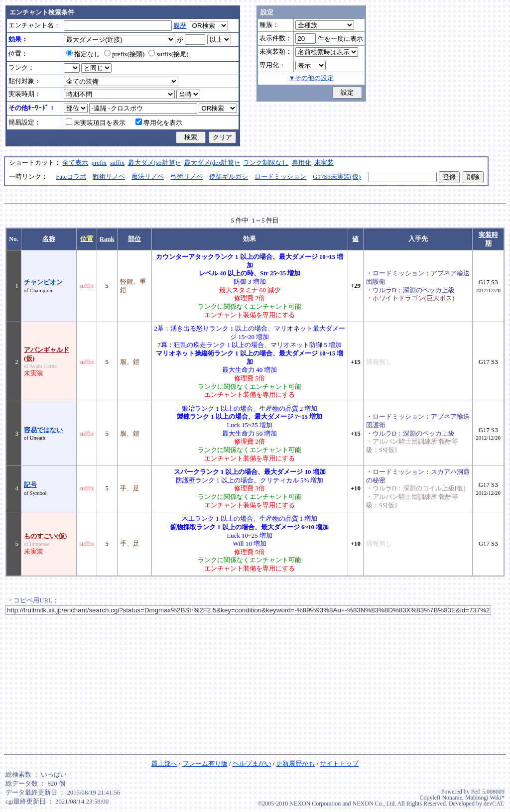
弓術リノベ (187, 177)
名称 (49, 239)
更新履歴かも (295, 764)
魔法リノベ (148, 177)
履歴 (180, 26)
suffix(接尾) (168, 54)
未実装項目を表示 (96, 123)
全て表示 (75, 163)
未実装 (324, 163)
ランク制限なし (266, 163)
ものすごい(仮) (46, 536)
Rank (107, 239)
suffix (118, 163)
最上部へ (164, 764)
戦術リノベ (109, 177)
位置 (87, 239)
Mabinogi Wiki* (485, 798)
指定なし (83, 54)
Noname (452, 798)
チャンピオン (43, 282)
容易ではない (43, 430)
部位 (134, 239)
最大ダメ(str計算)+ (155, 163)
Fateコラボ (71, 177)
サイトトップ (339, 764)
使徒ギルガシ (229, 177)
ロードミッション (280, 177)
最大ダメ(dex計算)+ (212, 163)
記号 (30, 485)
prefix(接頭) (124, 54)
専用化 (302, 163)
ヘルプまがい (252, 764)
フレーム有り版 (205, 764)
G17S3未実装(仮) (337, 177)
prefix (99, 163)
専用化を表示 (159, 123)
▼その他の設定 (312, 78)
